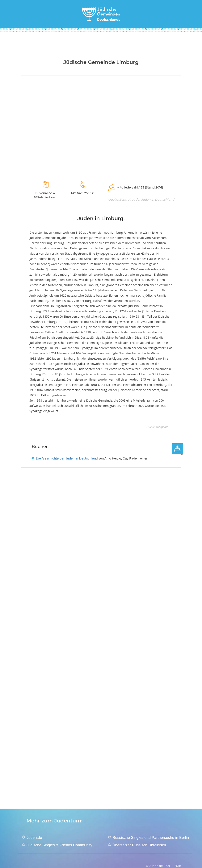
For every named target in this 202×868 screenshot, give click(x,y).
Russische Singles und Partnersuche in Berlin (151, 838)
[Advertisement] (101, 44)
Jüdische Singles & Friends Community (59, 845)
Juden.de (34, 838)
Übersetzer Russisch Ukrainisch (139, 845)
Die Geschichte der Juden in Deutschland (67, 458)
